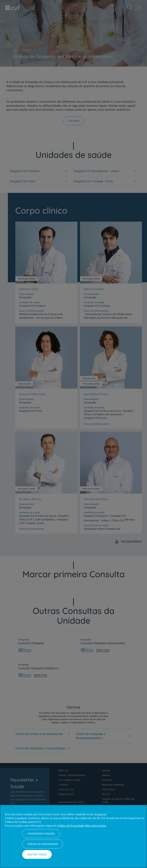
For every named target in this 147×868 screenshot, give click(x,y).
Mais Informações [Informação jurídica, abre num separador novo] (96, 826)
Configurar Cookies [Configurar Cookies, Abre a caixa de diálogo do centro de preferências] (41, 834)
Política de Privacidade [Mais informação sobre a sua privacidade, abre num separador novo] (71, 826)
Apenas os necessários (43, 844)
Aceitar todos (37, 854)
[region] (73, 836)
